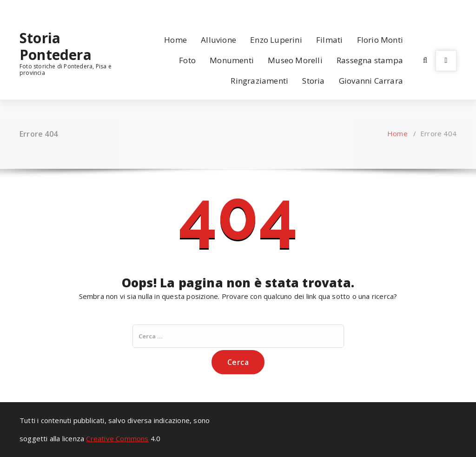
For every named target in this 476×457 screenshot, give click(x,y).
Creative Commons (117, 438)
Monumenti (232, 60)
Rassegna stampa (370, 60)
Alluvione (218, 40)
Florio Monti (380, 40)
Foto (187, 60)
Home (175, 40)
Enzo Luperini (276, 40)
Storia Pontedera (56, 46)
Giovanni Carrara (371, 81)
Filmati (329, 40)
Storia (313, 81)
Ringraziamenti (259, 81)
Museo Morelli (295, 60)
